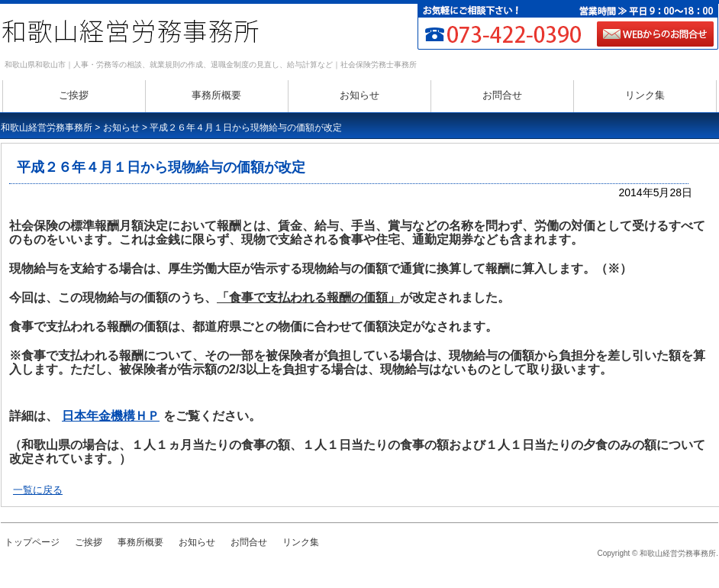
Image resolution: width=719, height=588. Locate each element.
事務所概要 (216, 95)
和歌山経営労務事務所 (47, 128)
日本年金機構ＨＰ (111, 416)
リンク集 (645, 95)
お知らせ (359, 95)
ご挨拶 (74, 95)
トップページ (32, 542)
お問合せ (502, 95)
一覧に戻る (38, 490)
